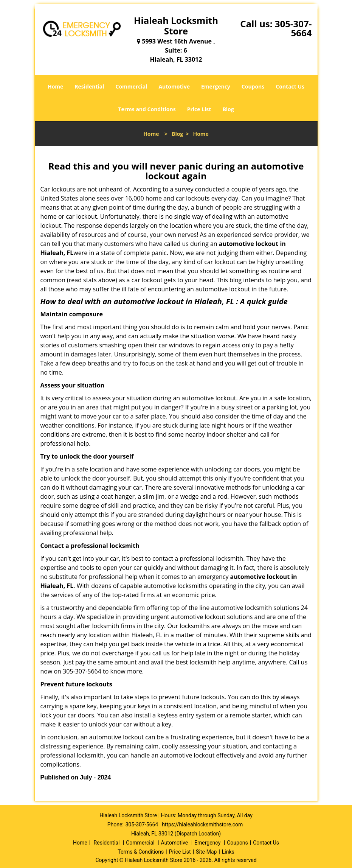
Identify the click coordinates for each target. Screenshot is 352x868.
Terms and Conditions (147, 109)
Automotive (174, 86)
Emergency (216, 86)
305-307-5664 (293, 28)
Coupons (253, 86)
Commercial (132, 86)
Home (55, 86)
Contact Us (290, 86)
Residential (89, 86)
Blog (228, 109)
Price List (199, 109)
